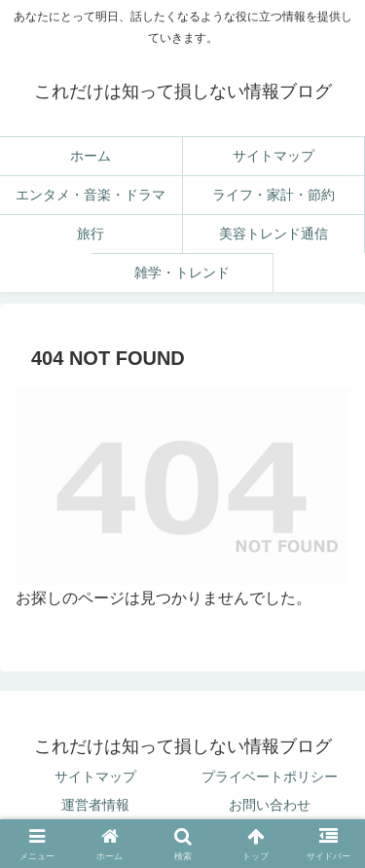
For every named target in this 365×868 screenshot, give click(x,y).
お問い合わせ (270, 805)
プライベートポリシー (270, 777)
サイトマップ (95, 777)
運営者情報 (95, 805)
